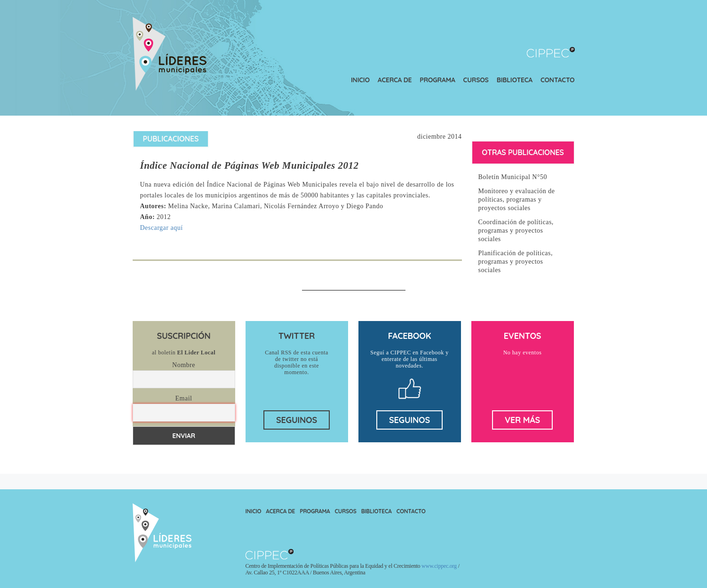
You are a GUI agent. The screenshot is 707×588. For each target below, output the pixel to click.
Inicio (360, 80)
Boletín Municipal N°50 (513, 177)
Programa (437, 80)
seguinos (297, 420)
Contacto (558, 80)
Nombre (184, 365)
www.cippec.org (439, 566)
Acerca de (395, 80)
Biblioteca (515, 80)
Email (184, 398)
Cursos (476, 80)
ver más (522, 420)
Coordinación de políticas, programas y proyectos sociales (516, 231)
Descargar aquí (162, 228)
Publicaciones (171, 139)
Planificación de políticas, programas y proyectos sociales (516, 262)
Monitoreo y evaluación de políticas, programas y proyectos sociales (517, 200)
